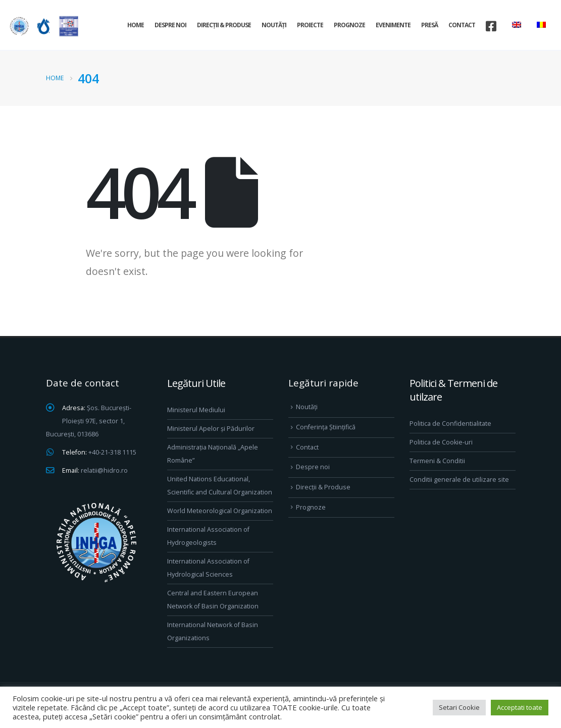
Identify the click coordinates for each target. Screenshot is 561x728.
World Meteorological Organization (220, 511)
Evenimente (393, 25)
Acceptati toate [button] (520, 707)
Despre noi (170, 25)
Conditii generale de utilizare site (459, 480)
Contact (462, 25)
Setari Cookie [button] (459, 707)
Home (136, 25)
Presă (429, 25)
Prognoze (349, 25)
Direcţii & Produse (224, 25)
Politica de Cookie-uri (441, 442)
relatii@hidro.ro (104, 470)
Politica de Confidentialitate (450, 424)
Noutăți (274, 25)
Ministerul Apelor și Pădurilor (211, 429)
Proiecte (310, 25)
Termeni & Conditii (437, 461)
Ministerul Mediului (196, 410)
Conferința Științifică (326, 427)
